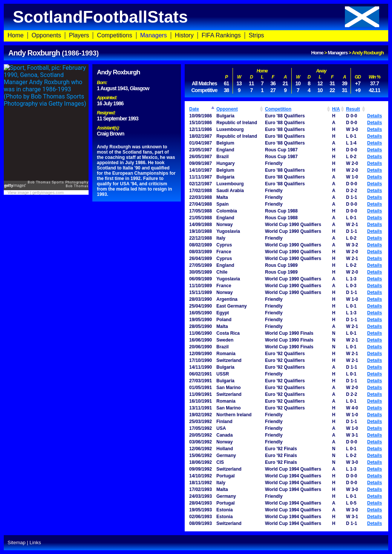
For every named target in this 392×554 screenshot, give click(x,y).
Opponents (46, 35)
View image (18, 192)
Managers (154, 35)
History (184, 35)
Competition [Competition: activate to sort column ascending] (278, 109)
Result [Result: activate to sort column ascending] (353, 109)
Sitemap (17, 542)
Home (16, 35)
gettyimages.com (48, 192)
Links (35, 542)
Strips (256, 35)
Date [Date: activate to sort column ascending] (194, 109)
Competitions (114, 35)
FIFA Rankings (221, 35)
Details (374, 116)
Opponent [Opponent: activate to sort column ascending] (227, 109)
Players (79, 35)
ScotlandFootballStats (196, 17)
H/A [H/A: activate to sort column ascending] (336, 109)
